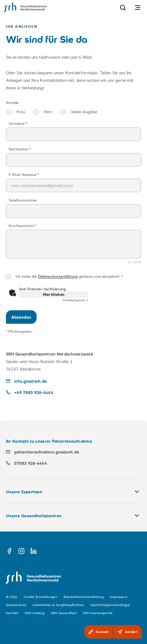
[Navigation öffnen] (138, 7)
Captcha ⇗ (75, 300)
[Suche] (123, 7)
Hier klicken (54, 294)
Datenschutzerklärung (58, 276)
